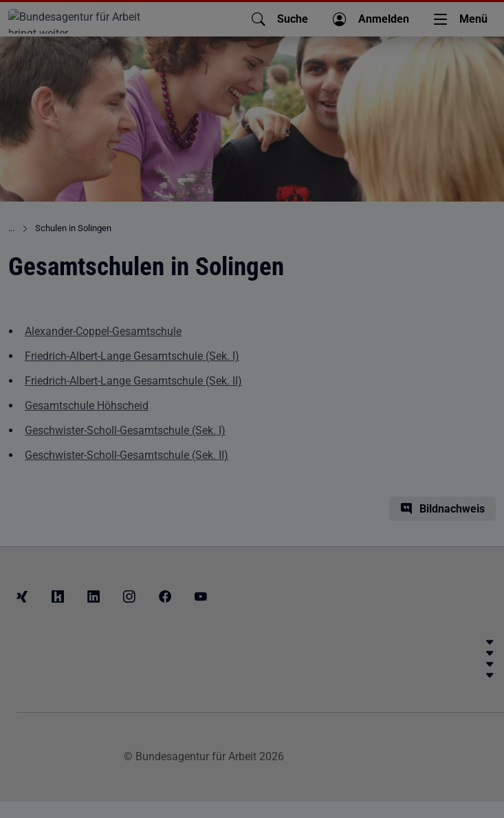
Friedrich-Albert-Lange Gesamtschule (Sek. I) (132, 356)
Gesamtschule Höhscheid (87, 406)
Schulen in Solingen (73, 228)
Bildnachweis (452, 509)
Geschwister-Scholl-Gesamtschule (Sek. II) (127, 455)
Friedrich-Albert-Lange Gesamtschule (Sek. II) (133, 381)
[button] (280, 19)
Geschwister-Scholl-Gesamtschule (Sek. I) (125, 430)
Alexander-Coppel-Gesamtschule (103, 331)
